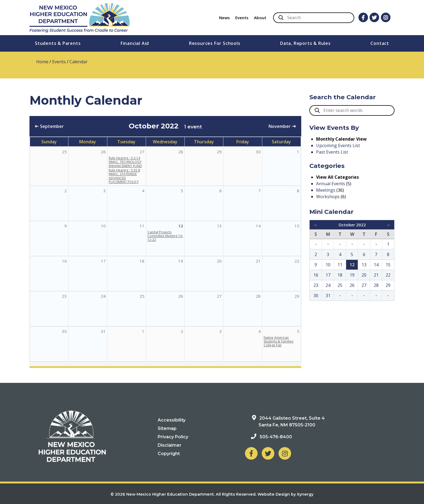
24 (103, 296)
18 (142, 261)
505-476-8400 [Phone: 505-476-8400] (276, 437)
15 (297, 226)
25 (142, 296)
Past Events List (332, 152)
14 (258, 226)
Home (42, 62)
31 (103, 331)
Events (242, 18)
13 (219, 226)
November (280, 126)
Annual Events (331, 184)
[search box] (352, 110)
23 (64, 296)
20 (219, 261)
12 (181, 226)
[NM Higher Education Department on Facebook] (251, 453)
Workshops (328, 197)
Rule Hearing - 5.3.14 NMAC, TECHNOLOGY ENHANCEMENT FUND (125, 162)
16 (64, 261)
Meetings (326, 190)
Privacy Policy (173, 437)
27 (219, 296)
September (52, 126)
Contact (380, 43)
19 (181, 261)
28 (258, 296)
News (224, 18)
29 (297, 296)
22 (297, 261)
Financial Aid (135, 43)
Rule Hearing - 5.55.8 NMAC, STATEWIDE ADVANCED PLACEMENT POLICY (124, 176)
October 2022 (352, 225)
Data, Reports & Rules (305, 43)
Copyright (169, 454)
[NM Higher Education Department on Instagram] (285, 453)
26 (181, 296)
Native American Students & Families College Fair (279, 341)
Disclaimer (170, 445)
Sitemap (167, 428)
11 (142, 226)
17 (103, 261)
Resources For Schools (215, 43)
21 (258, 261)
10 (103, 226)
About (260, 18)
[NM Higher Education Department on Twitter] (268, 453)
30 (64, 331)
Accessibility (172, 420)
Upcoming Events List (338, 145)
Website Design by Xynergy (285, 494)
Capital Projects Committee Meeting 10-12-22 (165, 236)
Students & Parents (58, 43)
